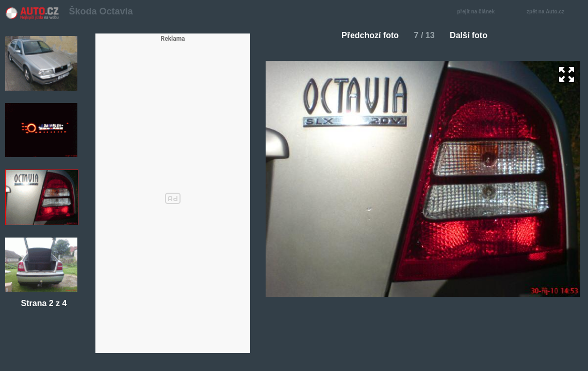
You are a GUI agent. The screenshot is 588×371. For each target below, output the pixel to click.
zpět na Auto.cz (551, 12)
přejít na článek (479, 12)
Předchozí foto (366, 35)
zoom (567, 74)
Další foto (473, 35)
